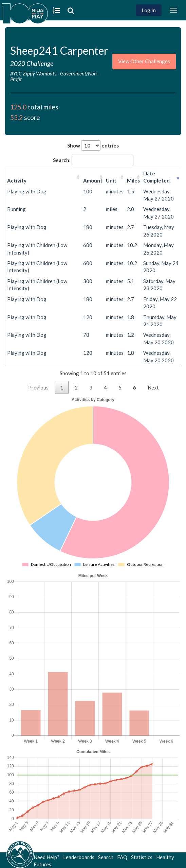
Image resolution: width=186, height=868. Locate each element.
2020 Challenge (32, 63)
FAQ (122, 857)
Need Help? (46, 857)
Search (106, 857)
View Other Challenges (144, 61)
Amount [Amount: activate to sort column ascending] (93, 180)
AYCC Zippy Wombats (33, 73)
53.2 (16, 117)
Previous (38, 387)
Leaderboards (79, 857)
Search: (93, 160)
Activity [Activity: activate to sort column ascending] (17, 180)
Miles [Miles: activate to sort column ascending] (133, 180)
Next (153, 387)
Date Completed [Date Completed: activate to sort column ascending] (156, 177)
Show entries (93, 145)
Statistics (142, 857)
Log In (149, 10)
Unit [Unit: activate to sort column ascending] (111, 180)
